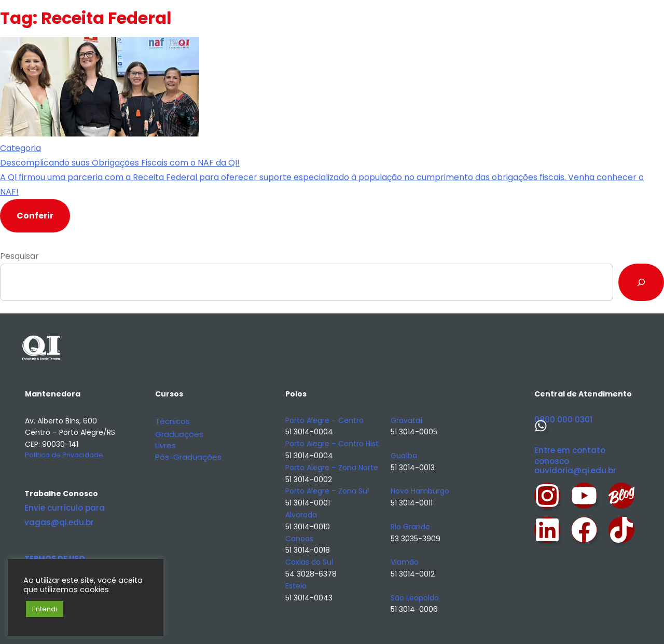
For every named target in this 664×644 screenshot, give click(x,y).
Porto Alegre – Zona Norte (332, 468)
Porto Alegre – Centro (324, 420)
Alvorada (301, 515)
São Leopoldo (415, 598)
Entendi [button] (45, 609)
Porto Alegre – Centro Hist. (333, 444)
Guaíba (404, 456)
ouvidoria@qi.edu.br (575, 470)
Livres (165, 446)
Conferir (35, 216)
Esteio (296, 586)
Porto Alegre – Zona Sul (327, 491)
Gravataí (406, 420)
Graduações (179, 434)
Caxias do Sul (309, 562)
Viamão (405, 562)
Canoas (299, 539)
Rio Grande (410, 527)
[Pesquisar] (641, 282)
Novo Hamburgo (420, 491)
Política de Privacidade (64, 455)
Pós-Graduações (188, 457)
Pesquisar (19, 256)
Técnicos (172, 421)
